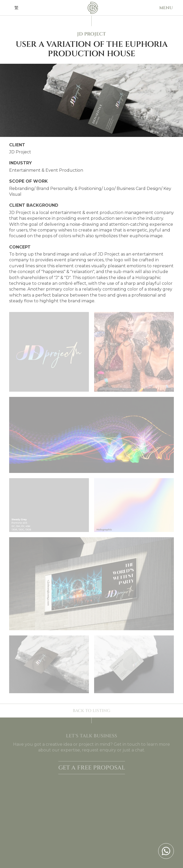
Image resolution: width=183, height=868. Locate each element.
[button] (166, 8)
